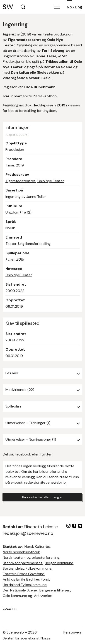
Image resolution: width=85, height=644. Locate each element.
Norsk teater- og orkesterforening (31, 557)
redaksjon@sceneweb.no (45, 482)
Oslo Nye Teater (51, 181)
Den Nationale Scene (20, 590)
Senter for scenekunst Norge (27, 638)
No (69, 7)
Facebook (23, 454)
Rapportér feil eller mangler (42, 497)
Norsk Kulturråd (37, 547)
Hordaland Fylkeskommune (25, 585)
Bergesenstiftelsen (55, 590)
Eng (79, 7)
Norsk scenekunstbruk (21, 552)
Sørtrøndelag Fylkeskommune (27, 568)
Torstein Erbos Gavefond (24, 574)
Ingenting (13, 197)
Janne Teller (36, 197)
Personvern (73, 632)
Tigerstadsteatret (21, 181)
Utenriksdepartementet (23, 563)
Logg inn (10, 608)
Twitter (46, 454)
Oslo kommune (15, 596)
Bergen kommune (59, 563)
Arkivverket (43, 596)
